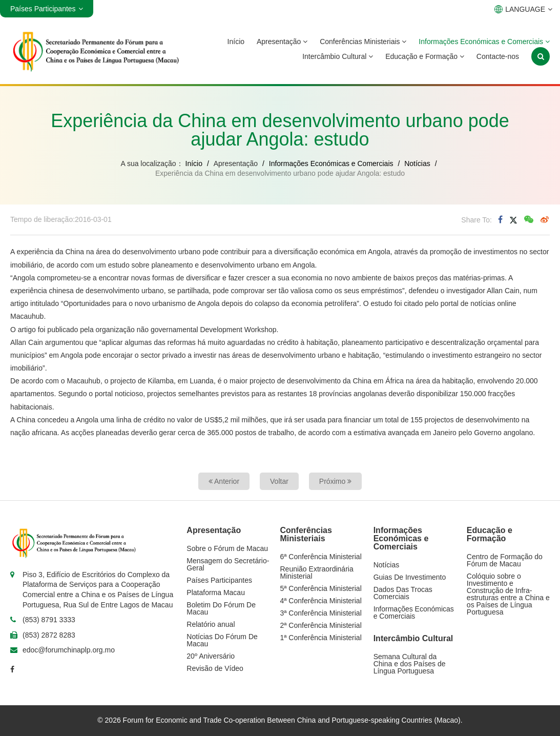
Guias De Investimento (410, 577)
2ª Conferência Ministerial (321, 625)
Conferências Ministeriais (363, 42)
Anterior (224, 481)
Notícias (417, 163)
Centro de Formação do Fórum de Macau (505, 560)
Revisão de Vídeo (215, 668)
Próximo (335, 481)
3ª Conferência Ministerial (321, 613)
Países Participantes (219, 580)
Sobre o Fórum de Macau (227, 548)
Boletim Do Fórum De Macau (221, 608)
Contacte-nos (498, 56)
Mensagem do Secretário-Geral (228, 564)
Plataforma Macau (216, 592)
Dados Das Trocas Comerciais (403, 593)
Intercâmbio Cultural (338, 56)
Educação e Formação (425, 56)
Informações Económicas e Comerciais (484, 42)
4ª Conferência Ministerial (321, 601)
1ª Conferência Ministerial (321, 638)
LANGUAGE (523, 9)
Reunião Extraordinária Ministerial (317, 573)
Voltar (279, 481)
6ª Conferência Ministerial (321, 557)
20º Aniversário (211, 656)
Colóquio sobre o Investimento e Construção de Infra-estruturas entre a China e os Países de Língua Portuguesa (508, 594)
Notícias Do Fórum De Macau (222, 640)
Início (236, 42)
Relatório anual (211, 624)
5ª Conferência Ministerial (321, 588)
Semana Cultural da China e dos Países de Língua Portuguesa (410, 664)
